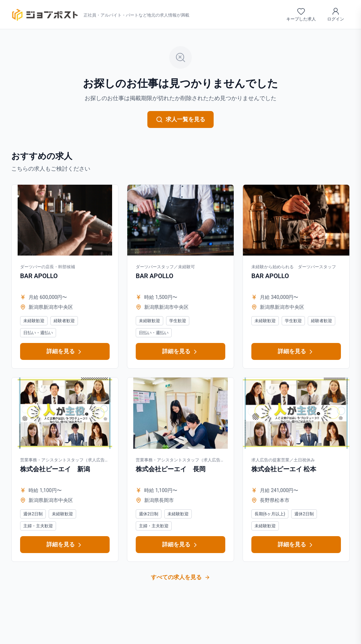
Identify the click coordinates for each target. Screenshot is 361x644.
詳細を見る (65, 352)
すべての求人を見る (180, 577)
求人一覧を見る (180, 119)
